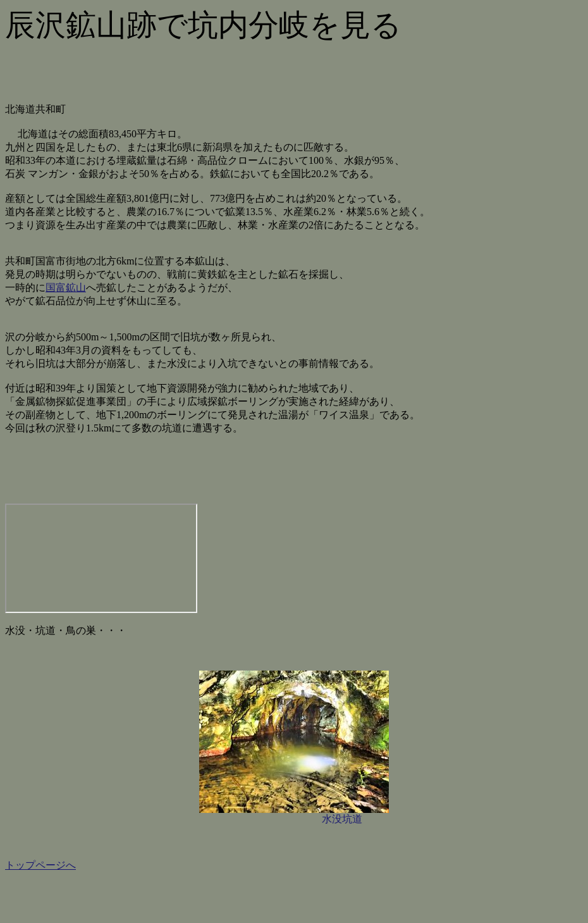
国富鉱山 (66, 288)
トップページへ (40, 865)
